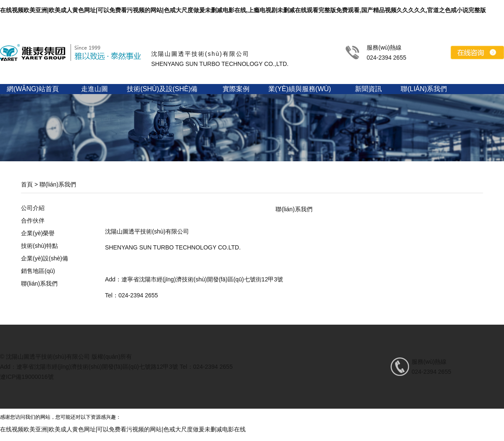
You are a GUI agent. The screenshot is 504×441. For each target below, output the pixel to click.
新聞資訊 (368, 89)
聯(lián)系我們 (424, 89)
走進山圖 (94, 89)
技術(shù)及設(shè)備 (162, 89)
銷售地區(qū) (38, 271)
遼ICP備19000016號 (27, 377)
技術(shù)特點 (39, 246)
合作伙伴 (33, 220)
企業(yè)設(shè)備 (45, 258)
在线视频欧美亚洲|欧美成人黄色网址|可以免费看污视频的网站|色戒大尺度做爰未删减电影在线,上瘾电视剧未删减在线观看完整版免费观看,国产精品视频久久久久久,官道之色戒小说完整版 (243, 10)
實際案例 (236, 89)
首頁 (27, 184)
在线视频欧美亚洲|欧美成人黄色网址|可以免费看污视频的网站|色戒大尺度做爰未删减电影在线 (123, 429)
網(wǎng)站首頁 (33, 89)
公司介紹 (33, 208)
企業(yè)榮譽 (38, 233)
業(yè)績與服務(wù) (300, 89)
